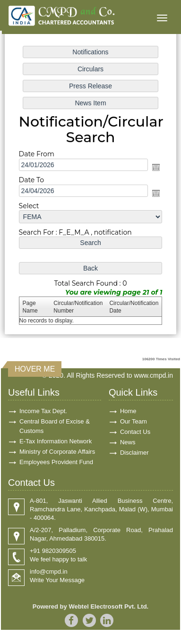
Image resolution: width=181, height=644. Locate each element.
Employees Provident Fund (56, 462)
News (128, 442)
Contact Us (135, 432)
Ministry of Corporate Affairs (57, 452)
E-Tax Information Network (56, 441)
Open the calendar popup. (155, 167)
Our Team (134, 421)
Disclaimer (134, 453)
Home (128, 411)
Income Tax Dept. (43, 411)
